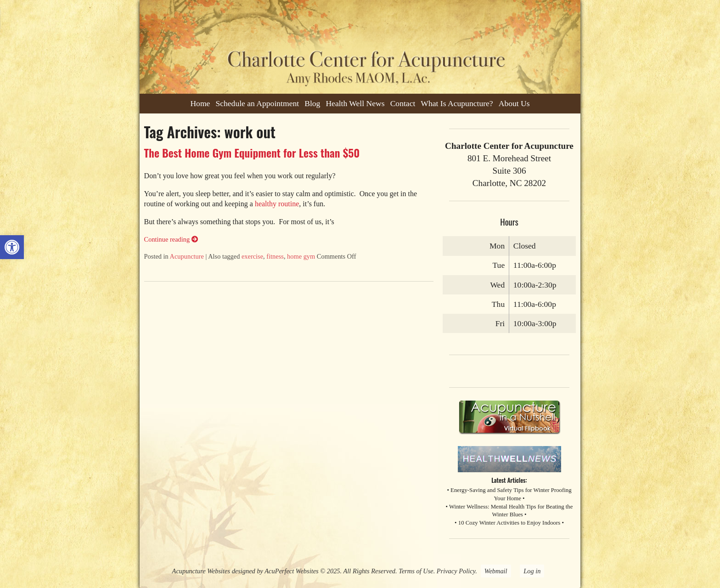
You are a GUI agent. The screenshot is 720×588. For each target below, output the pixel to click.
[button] (12, 247)
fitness (275, 256)
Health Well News (355, 103)
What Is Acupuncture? (457, 103)
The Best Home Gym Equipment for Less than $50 (252, 153)
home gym (301, 256)
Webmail (496, 571)
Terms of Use (416, 571)
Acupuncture (187, 256)
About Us (514, 103)
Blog (312, 103)
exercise (252, 256)
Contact (403, 103)
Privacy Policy (456, 571)
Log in (532, 571)
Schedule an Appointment (257, 103)
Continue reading (171, 239)
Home (200, 103)
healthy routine (277, 204)
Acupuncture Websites (201, 571)
